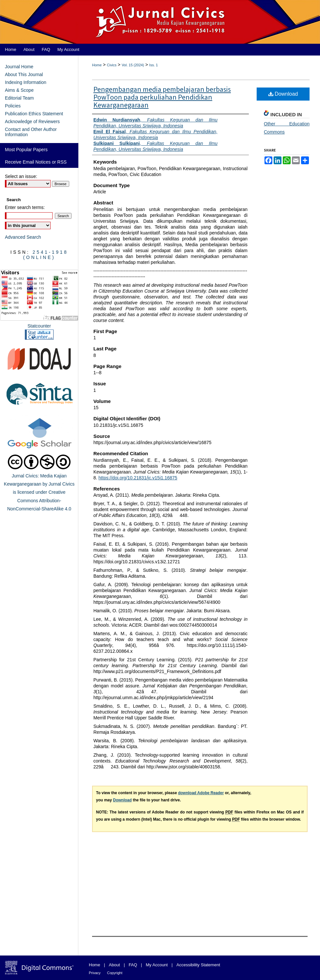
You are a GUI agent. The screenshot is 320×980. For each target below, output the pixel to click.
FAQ (133, 965)
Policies (13, 106)
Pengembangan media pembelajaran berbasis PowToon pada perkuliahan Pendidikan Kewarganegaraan (162, 97)
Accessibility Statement (198, 965)
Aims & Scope (19, 90)
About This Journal (24, 74)
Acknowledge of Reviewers (32, 121)
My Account (157, 965)
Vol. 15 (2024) (133, 65)
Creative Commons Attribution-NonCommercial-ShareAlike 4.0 (39, 500)
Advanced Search (23, 237)
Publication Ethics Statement (34, 114)
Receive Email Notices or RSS (36, 162)
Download (283, 94)
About (114, 965)
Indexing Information (26, 82)
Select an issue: (21, 176)
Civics (112, 65)
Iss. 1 (153, 65)
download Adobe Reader (201, 793)
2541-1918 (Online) (46, 255)
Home (97, 65)
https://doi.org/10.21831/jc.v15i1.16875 (138, 478)
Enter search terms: (25, 207)
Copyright (115, 973)
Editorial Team (19, 98)
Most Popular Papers (26, 150)
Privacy (95, 973)
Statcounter (39, 326)
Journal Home (19, 67)
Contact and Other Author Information (31, 132)
